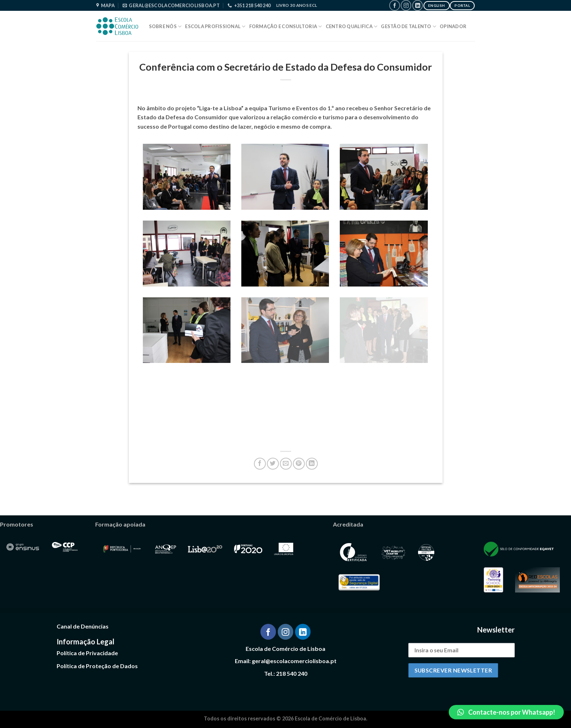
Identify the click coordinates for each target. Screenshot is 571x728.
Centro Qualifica (352, 26)
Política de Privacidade (87, 653)
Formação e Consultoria (286, 26)
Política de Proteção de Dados (97, 666)
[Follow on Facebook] (394, 5)
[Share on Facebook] (260, 464)
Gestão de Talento (409, 26)
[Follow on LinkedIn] (418, 5)
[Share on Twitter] (273, 464)
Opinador (453, 26)
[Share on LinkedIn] (312, 464)
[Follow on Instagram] (406, 5)
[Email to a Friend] (286, 464)
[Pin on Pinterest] (299, 464)
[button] (506, 712)
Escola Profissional (215, 26)
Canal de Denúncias (83, 626)
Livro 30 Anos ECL (297, 5)
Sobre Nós (165, 26)
